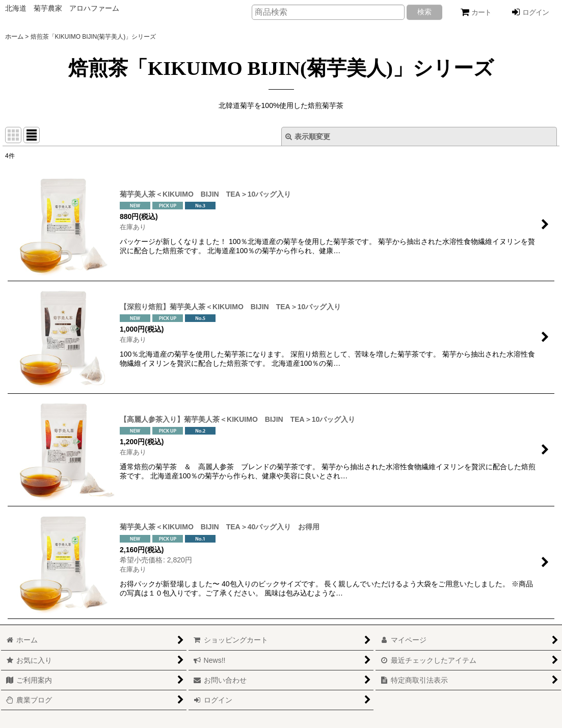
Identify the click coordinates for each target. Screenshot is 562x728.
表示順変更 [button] (308, 137)
